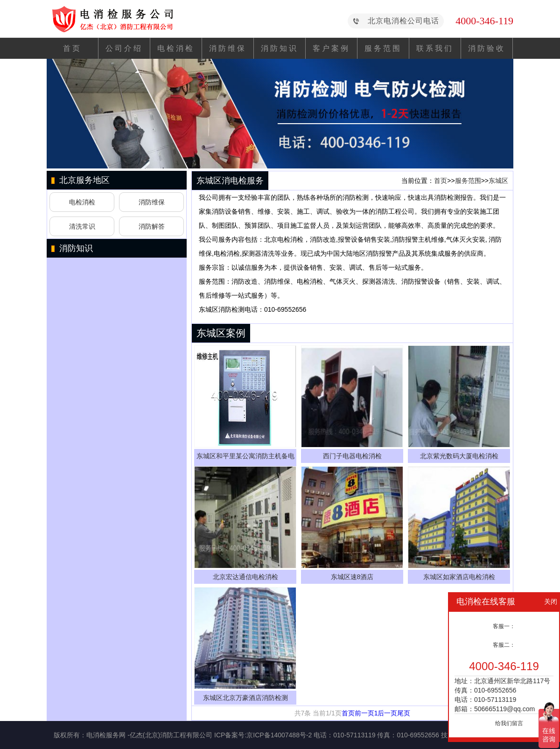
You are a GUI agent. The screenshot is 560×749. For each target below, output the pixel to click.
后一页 (387, 713)
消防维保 (228, 48)
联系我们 (435, 48)
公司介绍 (124, 48)
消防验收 (487, 48)
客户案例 (331, 48)
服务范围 (383, 48)
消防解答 (152, 226)
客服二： (504, 645)
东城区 (498, 181)
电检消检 (176, 48)
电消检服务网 (106, 735)
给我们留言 (509, 723)
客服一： (504, 626)
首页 (72, 48)
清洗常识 (82, 226)
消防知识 (280, 48)
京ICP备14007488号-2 (279, 735)
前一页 (364, 713)
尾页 (404, 713)
